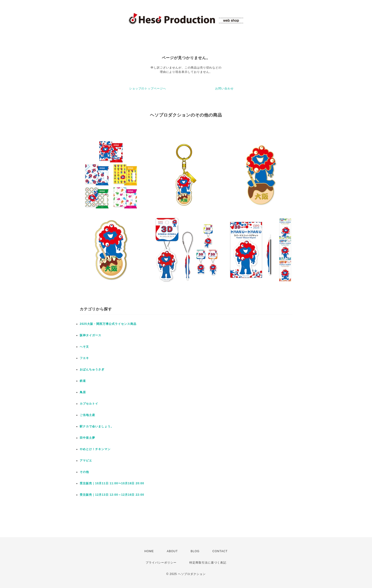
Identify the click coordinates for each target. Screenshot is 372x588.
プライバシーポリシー (161, 563)
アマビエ (86, 461)
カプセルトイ (89, 404)
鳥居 (83, 392)
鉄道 (83, 381)
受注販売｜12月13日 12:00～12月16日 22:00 (112, 495)
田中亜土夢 (87, 438)
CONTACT (220, 551)
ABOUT (172, 551)
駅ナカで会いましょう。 (97, 426)
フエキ (84, 358)
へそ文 (84, 347)
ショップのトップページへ (148, 89)
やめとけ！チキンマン (95, 449)
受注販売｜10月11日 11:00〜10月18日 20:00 (112, 483)
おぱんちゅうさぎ (92, 369)
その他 (84, 472)
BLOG (195, 551)
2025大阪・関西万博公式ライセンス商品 (108, 324)
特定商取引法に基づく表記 (208, 563)
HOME (149, 551)
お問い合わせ (224, 89)
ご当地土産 (87, 415)
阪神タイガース (91, 335)
